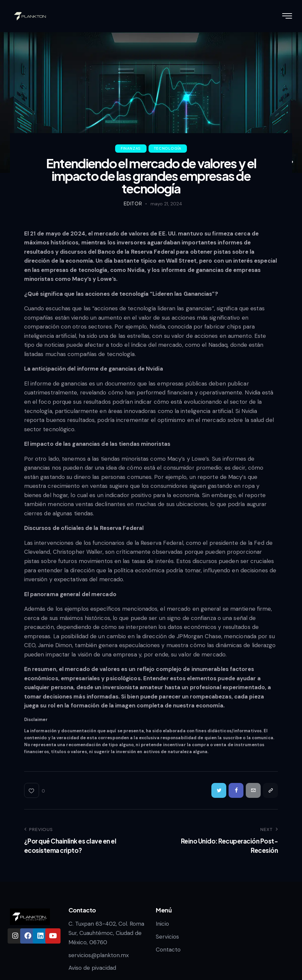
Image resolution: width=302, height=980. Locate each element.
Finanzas (131, 148)
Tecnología (168, 148)
